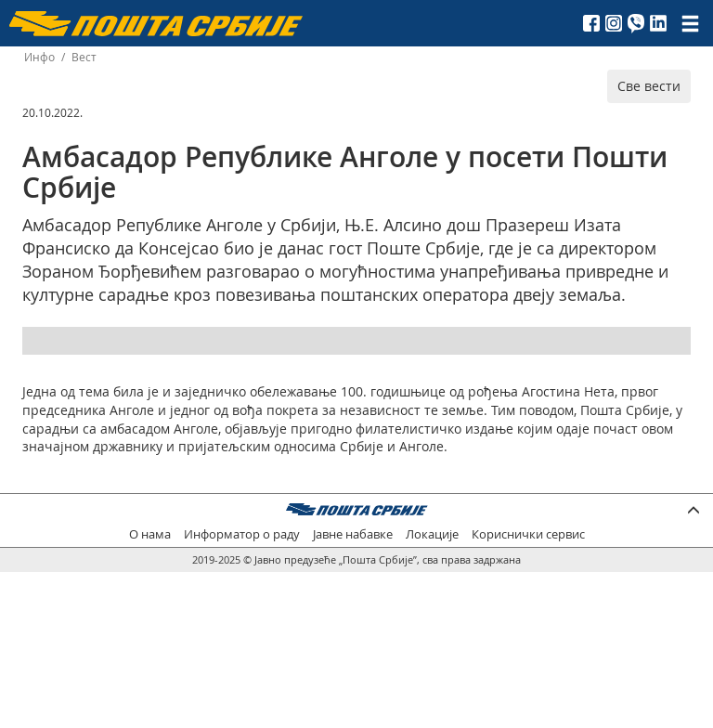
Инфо (39, 57)
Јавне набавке (353, 534)
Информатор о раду (242, 534)
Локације (432, 534)
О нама (150, 534)
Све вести (649, 86)
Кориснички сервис (528, 534)
